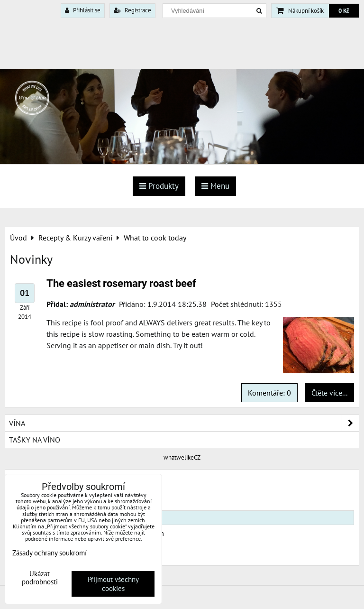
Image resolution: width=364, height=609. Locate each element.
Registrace (132, 10)
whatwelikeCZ (182, 457)
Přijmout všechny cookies (113, 584)
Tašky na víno (35, 440)
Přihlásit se (83, 10)
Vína (184, 423)
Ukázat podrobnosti (40, 578)
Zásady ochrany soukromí (50, 553)
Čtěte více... (329, 393)
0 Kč (344, 11)
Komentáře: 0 (269, 393)
